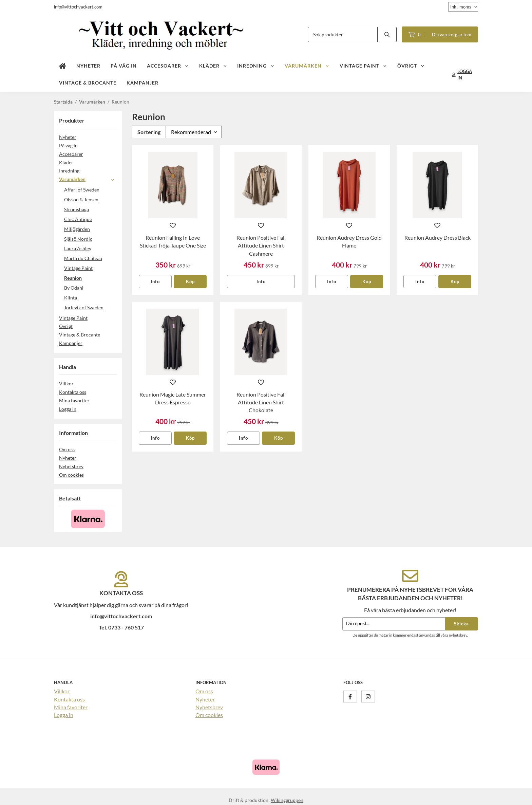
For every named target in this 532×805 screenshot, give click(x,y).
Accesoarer (168, 66)
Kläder (213, 66)
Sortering (149, 132)
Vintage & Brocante (88, 83)
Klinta (71, 298)
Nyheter (88, 66)
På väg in (124, 66)
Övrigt (411, 66)
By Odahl (74, 288)
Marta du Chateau (83, 258)
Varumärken (307, 66)
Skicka (461, 624)
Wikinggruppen (287, 800)
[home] (63, 66)
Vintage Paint (363, 66)
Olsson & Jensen (81, 199)
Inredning (256, 66)
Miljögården (77, 229)
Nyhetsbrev (71, 466)
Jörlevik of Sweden (84, 307)
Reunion (73, 278)
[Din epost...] (394, 624)
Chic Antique (78, 219)
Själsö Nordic (78, 239)
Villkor (66, 383)
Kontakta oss (73, 392)
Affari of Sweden (82, 190)
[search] (387, 34)
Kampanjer (142, 83)
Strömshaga (77, 209)
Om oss (67, 449)
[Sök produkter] (343, 34)
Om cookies (71, 475)
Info (155, 281)
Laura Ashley (78, 248)
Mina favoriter (74, 400)
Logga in (68, 409)
